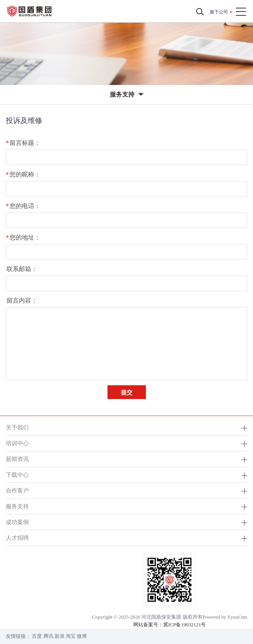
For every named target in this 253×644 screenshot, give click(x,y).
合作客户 (17, 490)
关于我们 (17, 427)
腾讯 (48, 636)
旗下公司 (219, 12)
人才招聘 (17, 538)
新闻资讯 (17, 459)
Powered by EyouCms (225, 617)
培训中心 (17, 443)
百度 (37, 636)
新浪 (60, 636)
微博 (82, 636)
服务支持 (17, 506)
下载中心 (17, 475)
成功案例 (17, 522)
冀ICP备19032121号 (184, 625)
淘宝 (71, 636)
